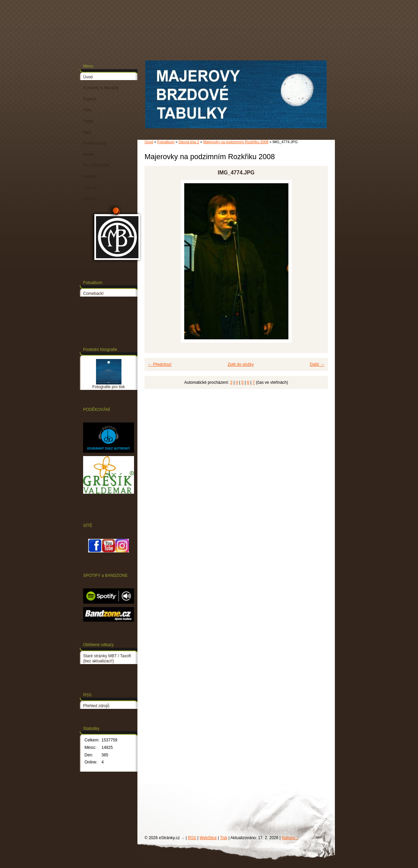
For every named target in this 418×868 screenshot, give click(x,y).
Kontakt (90, 176)
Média (89, 154)
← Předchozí (160, 364)
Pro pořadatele (97, 165)
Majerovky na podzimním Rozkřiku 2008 (236, 142)
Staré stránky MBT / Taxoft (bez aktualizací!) (107, 659)
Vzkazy (90, 188)
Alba (87, 110)
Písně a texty (95, 143)
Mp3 (87, 132)
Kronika (90, 199)
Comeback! (93, 294)
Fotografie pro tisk (99, 327)
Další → (317, 364)
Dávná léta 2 (189, 142)
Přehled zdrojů (96, 706)
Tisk (224, 838)
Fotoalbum (166, 142)
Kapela (89, 99)
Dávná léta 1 (94, 305)
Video (88, 121)
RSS (192, 838)
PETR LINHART (98, 672)
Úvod (149, 142)
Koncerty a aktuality (101, 88)
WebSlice (208, 838)
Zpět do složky (241, 364)
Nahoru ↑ (290, 838)
